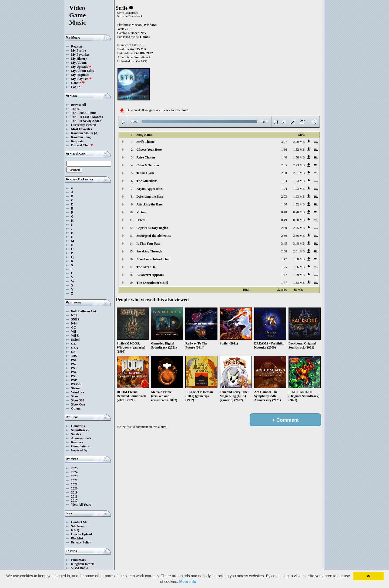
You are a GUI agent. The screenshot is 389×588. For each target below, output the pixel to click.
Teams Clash (145, 173)
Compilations (80, 446)
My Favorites (80, 55)
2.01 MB (299, 173)
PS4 (74, 372)
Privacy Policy (81, 542)
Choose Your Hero (149, 150)
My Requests (80, 75)
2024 (74, 472)
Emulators (78, 560)
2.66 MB (299, 236)
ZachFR (141, 61)
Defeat (141, 220)
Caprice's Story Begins (152, 228)
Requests (77, 141)
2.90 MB (299, 142)
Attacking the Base (150, 204)
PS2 (74, 364)
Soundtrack (142, 57)
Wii (73, 332)
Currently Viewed (83, 125)
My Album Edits (83, 71)
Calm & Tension (148, 165)
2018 (74, 496)
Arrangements (81, 438)
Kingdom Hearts (83, 564)
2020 (74, 488)
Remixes (77, 442)
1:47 (284, 259)
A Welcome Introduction (153, 259)
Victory (142, 212)
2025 (74, 468)
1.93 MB (299, 197)
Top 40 (76, 109)
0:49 (284, 220)
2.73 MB (299, 165)
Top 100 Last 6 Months (87, 117)
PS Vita (76, 384)
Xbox (75, 396)
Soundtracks (80, 430)
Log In (76, 87)
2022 (74, 480)
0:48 (284, 212)
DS (73, 352)
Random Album (82, 133)
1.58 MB (299, 157)
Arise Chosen (146, 157)
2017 (74, 501)
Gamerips (78, 426)
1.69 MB (299, 275)
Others (76, 408)
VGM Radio (80, 568)
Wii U (75, 336)
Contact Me (79, 522)
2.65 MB (299, 228)
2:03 (284, 197)
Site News (78, 526)
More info (188, 582)
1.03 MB (299, 181)
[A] (96, 133)
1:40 (284, 157)
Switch (76, 340)
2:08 (284, 173)
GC (73, 327)
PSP (74, 380)
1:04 (284, 181)
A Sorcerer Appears (150, 275)
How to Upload (81, 534)
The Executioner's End (152, 283)
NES (74, 315)
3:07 (284, 142)
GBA (75, 348)
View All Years (81, 505)
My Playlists (81, 79)
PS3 (74, 368)
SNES (75, 319)
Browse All (78, 105)
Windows (78, 392)
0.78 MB (299, 212)
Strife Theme (145, 142)
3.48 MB (299, 244)
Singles (76, 434)
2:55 (284, 165)
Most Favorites (81, 129)
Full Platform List (84, 311)
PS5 (74, 376)
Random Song (81, 137)
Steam (75, 388)
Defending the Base (150, 197)
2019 (74, 492)
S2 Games (143, 37)
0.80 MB (299, 220)
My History (79, 59)
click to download (176, 110)
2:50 (284, 228)
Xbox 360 (78, 400)
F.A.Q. (76, 530)
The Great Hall (147, 267)
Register (77, 46)
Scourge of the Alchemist (154, 236)
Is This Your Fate (148, 244)
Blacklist (77, 538)
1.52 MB (299, 150)
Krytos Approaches (150, 189)
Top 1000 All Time (84, 113)
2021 (74, 484)
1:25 (284, 267)
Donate (78, 83)
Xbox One (78, 404)
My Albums (79, 63)
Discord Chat (82, 145)
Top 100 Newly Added (86, 121)
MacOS (137, 25)
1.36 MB (299, 267)
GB (73, 344)
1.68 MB (299, 259)
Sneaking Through (149, 251)
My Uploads (81, 67)
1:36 (284, 150)
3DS (74, 356)
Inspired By (79, 450)
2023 (74, 476)
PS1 (74, 360)
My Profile (78, 50)
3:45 (284, 244)
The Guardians (147, 181)
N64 (74, 323)
